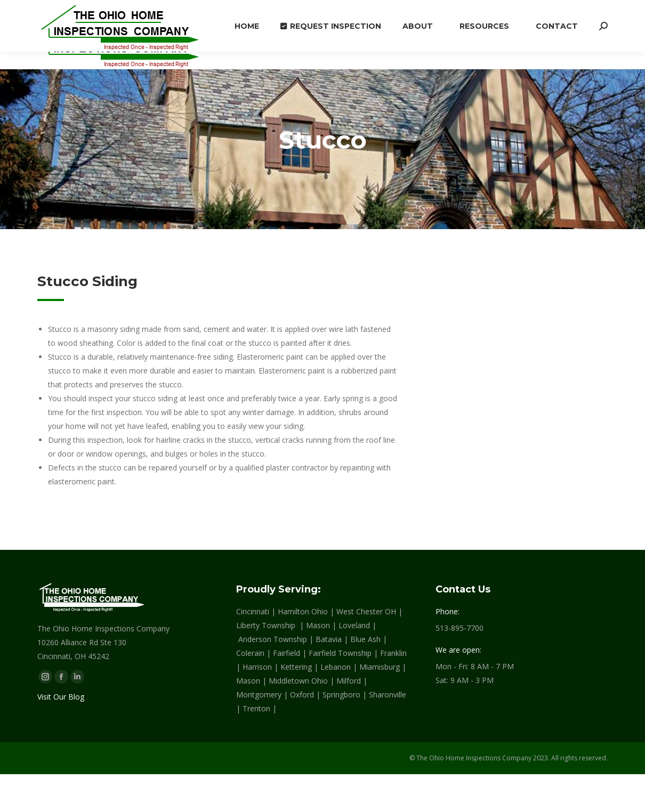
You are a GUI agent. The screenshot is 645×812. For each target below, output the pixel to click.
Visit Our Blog (61, 697)
